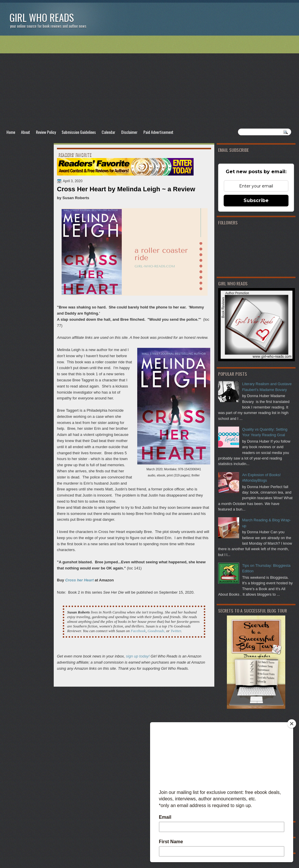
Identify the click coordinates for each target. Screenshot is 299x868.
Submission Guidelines (79, 132)
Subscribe (256, 200)
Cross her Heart (79, 580)
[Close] (292, 724)
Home (11, 132)
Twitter (176, 631)
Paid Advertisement (158, 132)
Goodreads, (156, 631)
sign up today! (138, 656)
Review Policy (46, 132)
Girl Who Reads (42, 17)
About (26, 132)
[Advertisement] (149, 82)
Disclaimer (129, 132)
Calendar (108, 132)
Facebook (138, 631)
